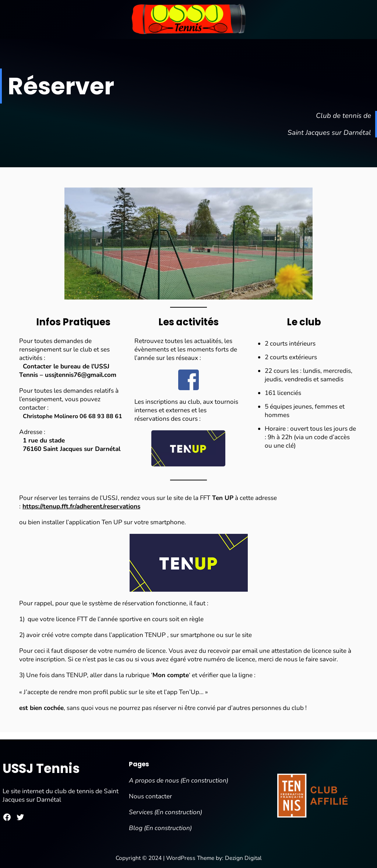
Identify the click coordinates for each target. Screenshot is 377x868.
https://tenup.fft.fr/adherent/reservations (81, 506)
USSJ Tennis (41, 769)
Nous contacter (150, 796)
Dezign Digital (243, 858)
